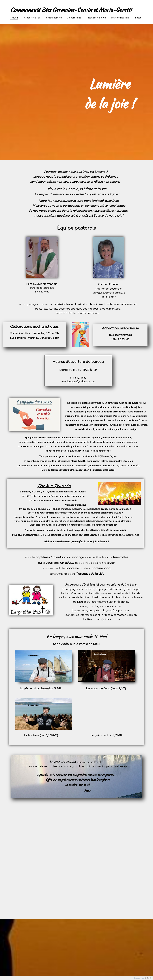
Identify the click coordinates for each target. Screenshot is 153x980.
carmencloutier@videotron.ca (109, 293)
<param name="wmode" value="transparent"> (86, 655)
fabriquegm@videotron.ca (78, 382)
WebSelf (148, 978)
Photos (138, 18)
